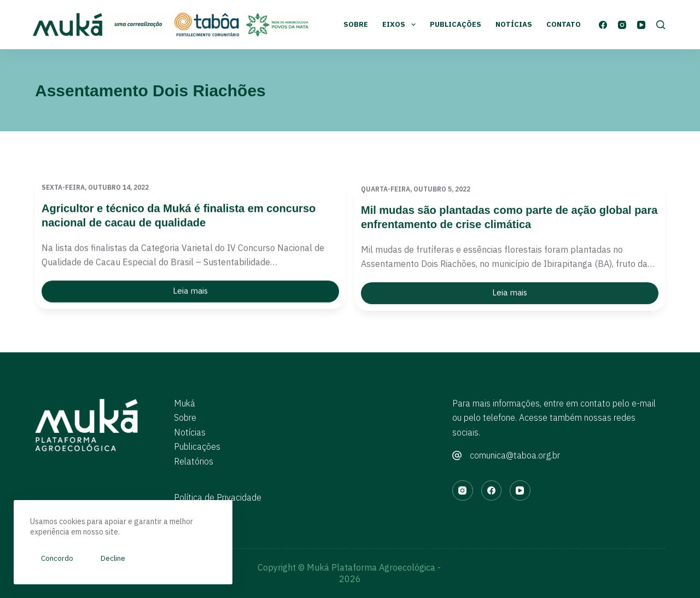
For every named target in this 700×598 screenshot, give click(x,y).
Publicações (456, 24)
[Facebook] (603, 25)
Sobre (356, 24)
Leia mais (201, 294)
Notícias (514, 24)
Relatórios (194, 461)
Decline (113, 558)
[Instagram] (622, 25)
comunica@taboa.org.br (515, 455)
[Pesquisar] (661, 25)
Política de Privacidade (218, 497)
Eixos (401, 25)
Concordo (57, 558)
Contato (564, 24)
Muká (185, 403)
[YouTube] (641, 25)
